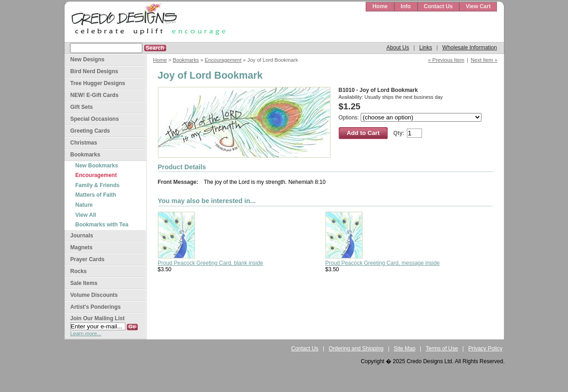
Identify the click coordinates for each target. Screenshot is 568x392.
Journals (82, 236)
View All (86, 215)
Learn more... (86, 333)
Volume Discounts (94, 295)
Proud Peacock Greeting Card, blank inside (211, 263)
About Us (398, 48)
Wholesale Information (469, 48)
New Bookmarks (97, 166)
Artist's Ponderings (96, 307)
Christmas (84, 143)
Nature (84, 205)
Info (406, 6)
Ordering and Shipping (356, 349)
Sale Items (84, 283)
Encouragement (223, 60)
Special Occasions (95, 119)
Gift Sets (82, 107)
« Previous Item (446, 60)
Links (426, 48)
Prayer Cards (88, 259)
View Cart (478, 6)
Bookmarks (186, 60)
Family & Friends (98, 185)
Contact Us (438, 6)
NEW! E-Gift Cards (95, 95)
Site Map (404, 349)
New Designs (88, 59)
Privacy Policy (485, 349)
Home (380, 6)
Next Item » (484, 60)
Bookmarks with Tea (102, 225)
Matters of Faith (96, 195)
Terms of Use (442, 349)
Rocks (79, 271)
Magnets (82, 247)
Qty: (399, 133)
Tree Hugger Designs (98, 83)
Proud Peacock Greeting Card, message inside (383, 263)
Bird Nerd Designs (95, 71)
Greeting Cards (90, 131)
